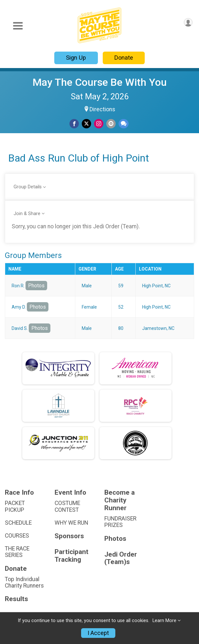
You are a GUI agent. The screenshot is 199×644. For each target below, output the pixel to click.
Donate (124, 58)
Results (16, 599)
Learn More (164, 621)
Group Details (28, 187)
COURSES (17, 536)
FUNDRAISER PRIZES (120, 522)
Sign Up (76, 58)
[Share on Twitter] (86, 124)
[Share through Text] (124, 124)
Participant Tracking (72, 556)
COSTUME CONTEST (67, 506)
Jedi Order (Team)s (121, 558)
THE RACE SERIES (17, 552)
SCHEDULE (18, 523)
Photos (36, 286)
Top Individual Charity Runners (24, 582)
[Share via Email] (111, 124)
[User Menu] (188, 22)
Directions (102, 109)
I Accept (98, 633)
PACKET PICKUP (15, 506)
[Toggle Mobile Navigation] (18, 26)
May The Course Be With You (100, 82)
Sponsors (69, 536)
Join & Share (27, 214)
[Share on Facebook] (74, 124)
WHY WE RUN (71, 523)
